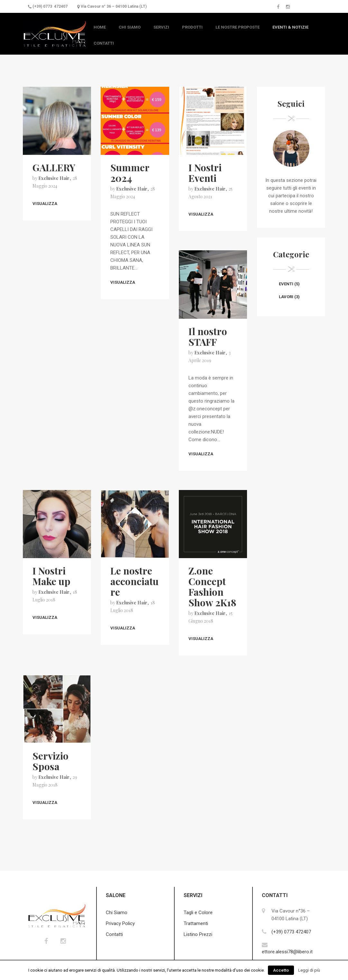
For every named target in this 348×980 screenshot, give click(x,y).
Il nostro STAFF (208, 337)
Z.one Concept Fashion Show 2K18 (212, 587)
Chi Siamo (130, 27)
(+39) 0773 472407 (50, 6)
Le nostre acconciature (134, 581)
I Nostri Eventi (205, 173)
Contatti (104, 43)
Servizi (161, 27)
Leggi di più (309, 970)
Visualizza (45, 204)
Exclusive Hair (54, 178)
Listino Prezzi (198, 934)
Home (100, 27)
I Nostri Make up (51, 576)
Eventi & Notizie (290, 27)
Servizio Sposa (50, 761)
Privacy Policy (120, 923)
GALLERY (54, 167)
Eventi (286, 284)
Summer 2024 (130, 173)
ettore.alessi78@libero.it (287, 952)
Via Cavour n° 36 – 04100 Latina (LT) (114, 6)
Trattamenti (196, 923)
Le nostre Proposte (238, 27)
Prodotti (192, 27)
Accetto (281, 970)
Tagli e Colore (198, 913)
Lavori (286, 297)
